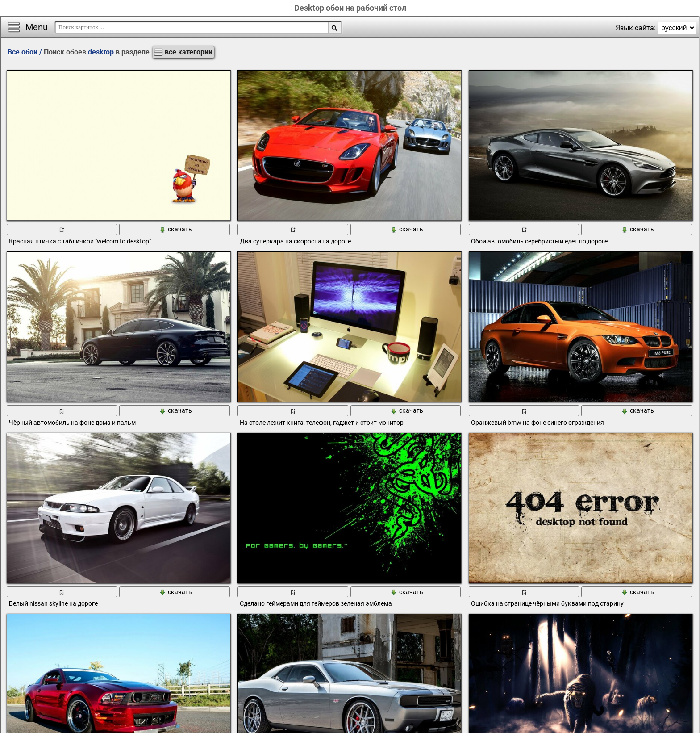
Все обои (23, 52)
